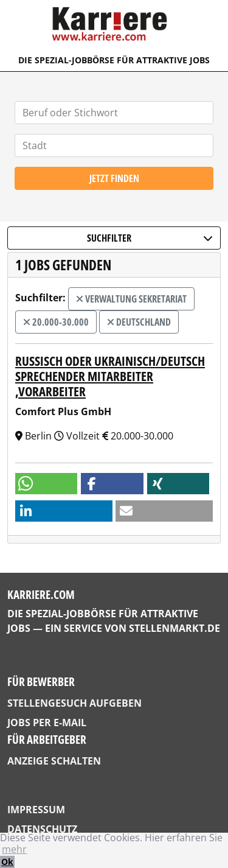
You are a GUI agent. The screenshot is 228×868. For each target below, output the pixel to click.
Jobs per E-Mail (47, 723)
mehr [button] (14, 849)
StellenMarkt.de (174, 628)
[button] (46, 484)
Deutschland (139, 322)
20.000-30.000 (56, 322)
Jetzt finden (114, 178)
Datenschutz (42, 829)
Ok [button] (7, 862)
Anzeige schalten (54, 761)
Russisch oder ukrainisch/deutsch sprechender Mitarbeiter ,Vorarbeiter (110, 376)
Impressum (36, 810)
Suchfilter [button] (150, 238)
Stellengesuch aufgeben (74, 703)
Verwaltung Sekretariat (131, 299)
